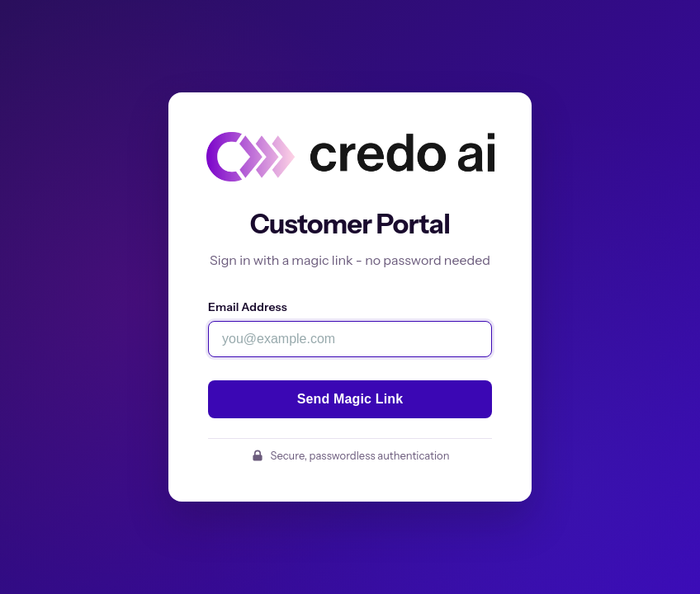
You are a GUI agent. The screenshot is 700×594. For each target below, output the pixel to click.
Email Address (248, 307)
